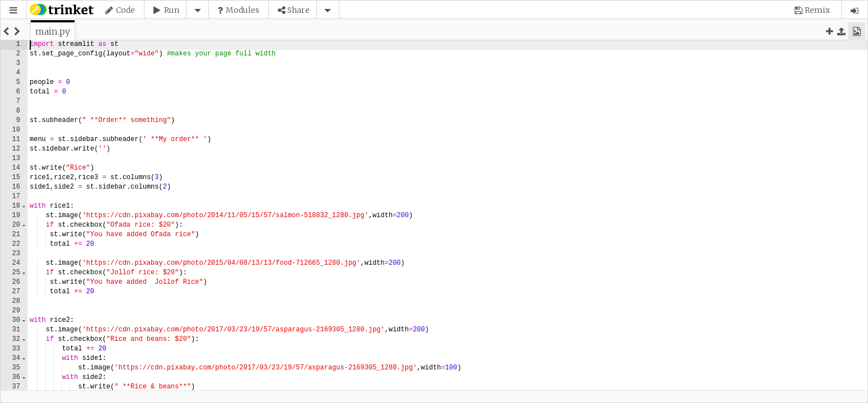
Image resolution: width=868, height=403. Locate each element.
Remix (817, 10)
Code (125, 10)
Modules (242, 10)
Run (172, 10)
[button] (13, 10)
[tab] (53, 31)
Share (298, 10)
